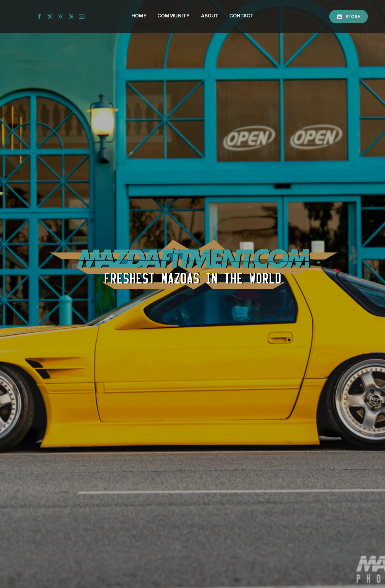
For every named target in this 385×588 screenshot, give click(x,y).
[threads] (71, 17)
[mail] (82, 17)
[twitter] (50, 17)
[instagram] (61, 17)
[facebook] (39, 17)
